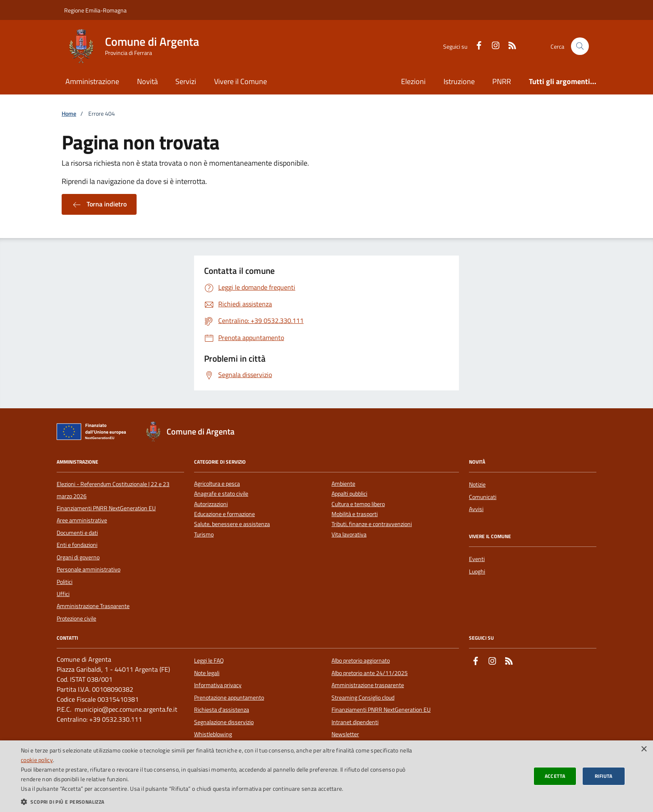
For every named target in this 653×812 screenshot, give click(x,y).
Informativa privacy (218, 685)
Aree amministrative (82, 520)
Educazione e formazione (224, 514)
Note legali (207, 673)
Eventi (477, 559)
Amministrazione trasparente (368, 685)
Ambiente (343, 484)
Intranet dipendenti (355, 722)
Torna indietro (99, 204)
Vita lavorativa (349, 535)
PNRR (502, 81)
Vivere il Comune (241, 81)
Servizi (186, 81)
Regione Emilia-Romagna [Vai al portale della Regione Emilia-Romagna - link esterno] (95, 10)
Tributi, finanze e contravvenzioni (372, 524)
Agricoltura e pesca (217, 484)
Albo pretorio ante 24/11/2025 (370, 673)
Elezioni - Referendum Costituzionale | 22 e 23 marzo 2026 (113, 490)
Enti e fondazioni (77, 545)
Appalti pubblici (349, 494)
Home (69, 114)
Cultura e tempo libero (358, 504)
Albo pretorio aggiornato (361, 661)
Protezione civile (76, 618)
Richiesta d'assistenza (222, 710)
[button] (218, 802)
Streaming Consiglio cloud (363, 698)
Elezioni (413, 81)
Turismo (204, 535)
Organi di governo (78, 557)
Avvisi (476, 509)
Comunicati (483, 497)
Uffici (63, 594)
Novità (147, 81)
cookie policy (37, 760)
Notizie (477, 484)
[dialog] (326, 776)
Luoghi (477, 571)
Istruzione (459, 81)
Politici (65, 582)
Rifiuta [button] (604, 776)
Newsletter (345, 734)
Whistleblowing (213, 734)
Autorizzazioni (211, 504)
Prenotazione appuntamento (229, 698)
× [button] (644, 749)
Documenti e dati (77, 533)
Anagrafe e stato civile (221, 494)
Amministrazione (92, 81)
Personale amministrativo (88, 569)
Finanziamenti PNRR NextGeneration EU (106, 508)
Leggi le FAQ (209, 661)
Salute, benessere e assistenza (232, 524)
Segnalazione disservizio (224, 722)
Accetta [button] (555, 776)
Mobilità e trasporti (355, 514)
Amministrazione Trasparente (93, 606)
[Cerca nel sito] (580, 46)
